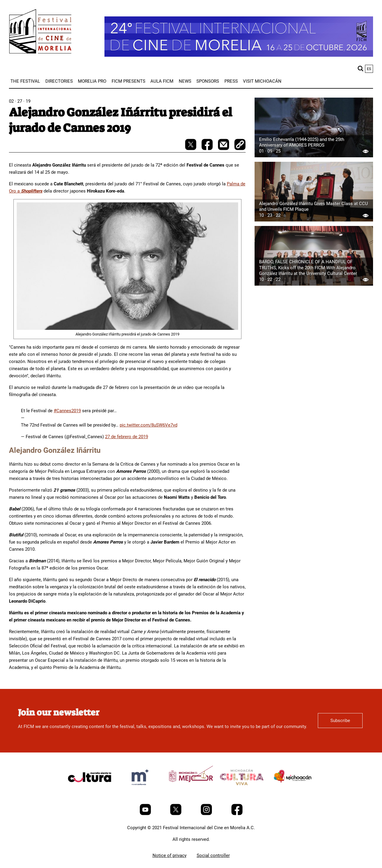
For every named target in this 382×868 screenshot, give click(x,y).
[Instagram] (207, 814)
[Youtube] (146, 814)
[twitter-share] (191, 149)
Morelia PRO (92, 81)
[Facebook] (237, 814)
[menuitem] (25, 81)
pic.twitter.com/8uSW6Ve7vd (148, 425)
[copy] (240, 145)
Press (231, 81)
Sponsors (208, 81)
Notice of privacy (170, 855)
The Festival (25, 81)
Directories (59, 81)
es (369, 69)
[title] (90, 791)
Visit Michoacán (262, 81)
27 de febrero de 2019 (127, 437)
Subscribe (340, 721)
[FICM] (40, 32)
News (185, 81)
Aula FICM (162, 81)
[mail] (224, 149)
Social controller (213, 855)
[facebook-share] (208, 149)
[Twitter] (176, 814)
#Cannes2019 (67, 411)
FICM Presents (128, 81)
